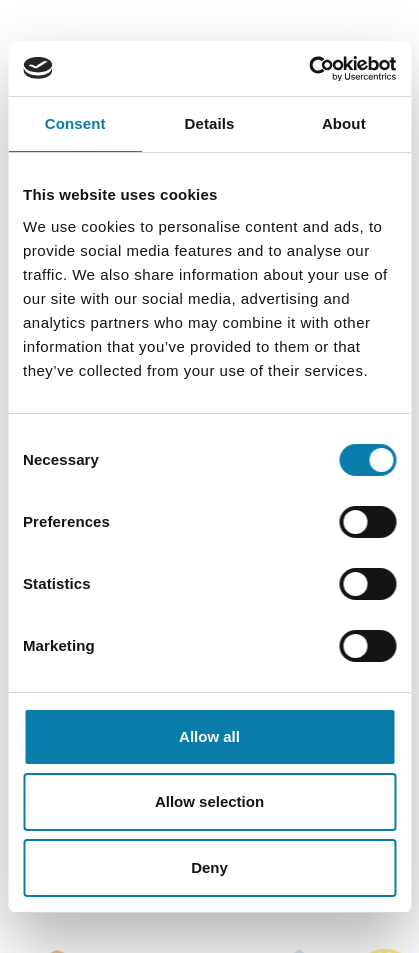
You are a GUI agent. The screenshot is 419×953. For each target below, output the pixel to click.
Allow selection (209, 801)
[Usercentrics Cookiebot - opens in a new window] (308, 69)
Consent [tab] (75, 123)
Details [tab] (210, 123)
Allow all (209, 736)
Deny (209, 867)
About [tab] (344, 123)
